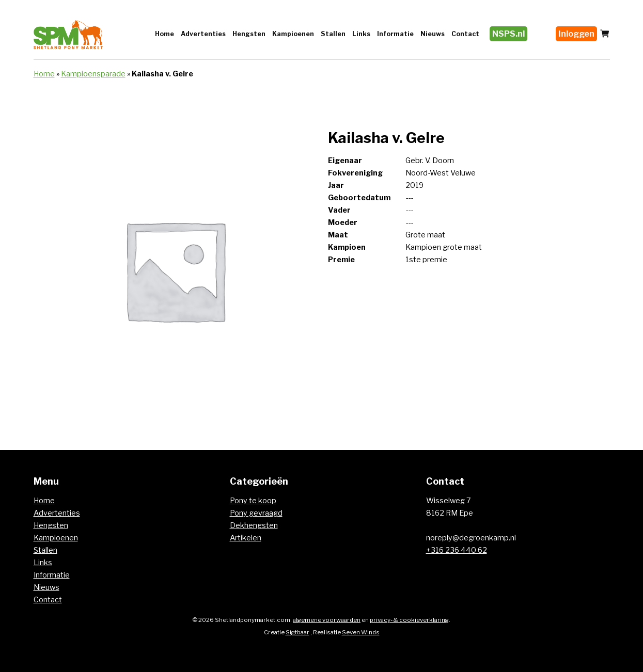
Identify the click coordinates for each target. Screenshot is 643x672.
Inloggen (576, 34)
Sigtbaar (297, 632)
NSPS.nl (508, 34)
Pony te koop (253, 501)
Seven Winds (361, 632)
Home (164, 34)
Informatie (395, 34)
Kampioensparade (93, 74)
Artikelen (246, 538)
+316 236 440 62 (457, 550)
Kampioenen (293, 34)
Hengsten (249, 34)
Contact (465, 34)
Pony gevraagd (256, 513)
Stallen (333, 34)
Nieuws (433, 34)
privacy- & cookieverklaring (409, 620)
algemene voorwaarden (327, 620)
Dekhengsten (254, 525)
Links (361, 34)
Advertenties (203, 34)
